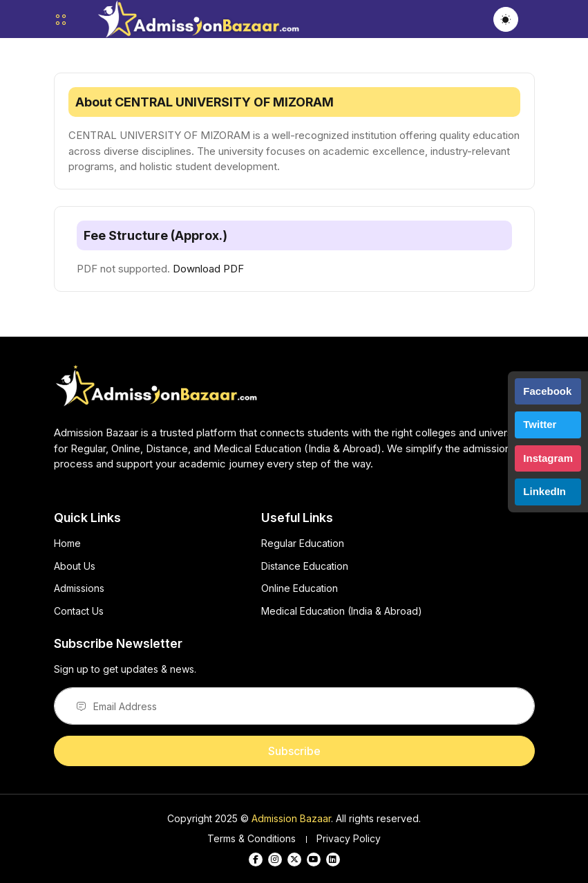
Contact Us (79, 611)
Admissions (79, 588)
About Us (75, 566)
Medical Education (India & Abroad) (342, 611)
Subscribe (294, 751)
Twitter (540, 424)
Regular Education (303, 543)
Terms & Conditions (252, 838)
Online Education (300, 588)
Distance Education (305, 566)
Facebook (547, 391)
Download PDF (208, 269)
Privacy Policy (349, 838)
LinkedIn (544, 491)
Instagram (548, 458)
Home (67, 543)
